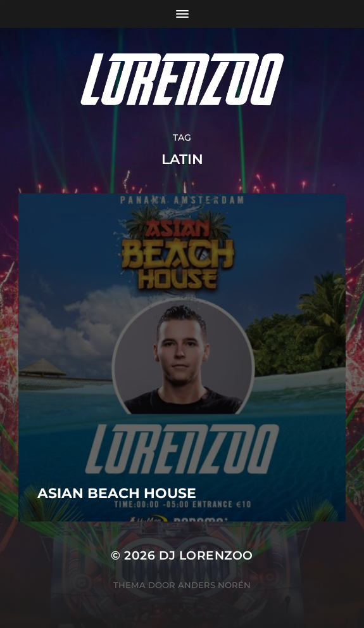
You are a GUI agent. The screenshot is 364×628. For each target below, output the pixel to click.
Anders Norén (214, 585)
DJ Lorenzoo (206, 555)
